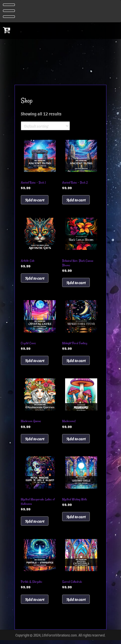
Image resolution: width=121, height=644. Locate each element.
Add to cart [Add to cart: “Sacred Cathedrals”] (76, 603)
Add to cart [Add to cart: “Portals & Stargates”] (35, 603)
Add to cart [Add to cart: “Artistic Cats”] (35, 279)
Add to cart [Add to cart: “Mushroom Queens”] (35, 441)
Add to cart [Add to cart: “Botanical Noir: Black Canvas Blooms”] (76, 283)
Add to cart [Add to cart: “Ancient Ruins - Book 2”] (76, 200)
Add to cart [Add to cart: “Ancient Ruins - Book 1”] (35, 200)
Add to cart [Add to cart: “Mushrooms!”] (76, 441)
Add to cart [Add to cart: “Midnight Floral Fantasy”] (76, 362)
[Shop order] (45, 126)
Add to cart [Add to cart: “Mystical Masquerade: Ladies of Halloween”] (35, 524)
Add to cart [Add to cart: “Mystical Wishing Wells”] (76, 519)
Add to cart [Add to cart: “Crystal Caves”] (35, 362)
